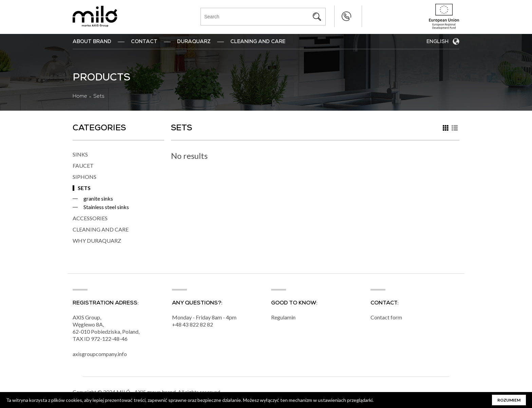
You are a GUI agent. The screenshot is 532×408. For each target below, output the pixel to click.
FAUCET (83, 165)
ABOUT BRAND (92, 42)
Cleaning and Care (258, 42)
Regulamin (283, 318)
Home (80, 97)
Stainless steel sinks (106, 207)
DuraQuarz (194, 42)
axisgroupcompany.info (100, 355)
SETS (84, 188)
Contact (144, 42)
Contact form (386, 318)
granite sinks (98, 198)
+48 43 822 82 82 (333, 16)
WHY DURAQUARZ (97, 240)
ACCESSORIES (90, 218)
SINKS (80, 154)
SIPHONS (84, 177)
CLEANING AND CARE (101, 229)
